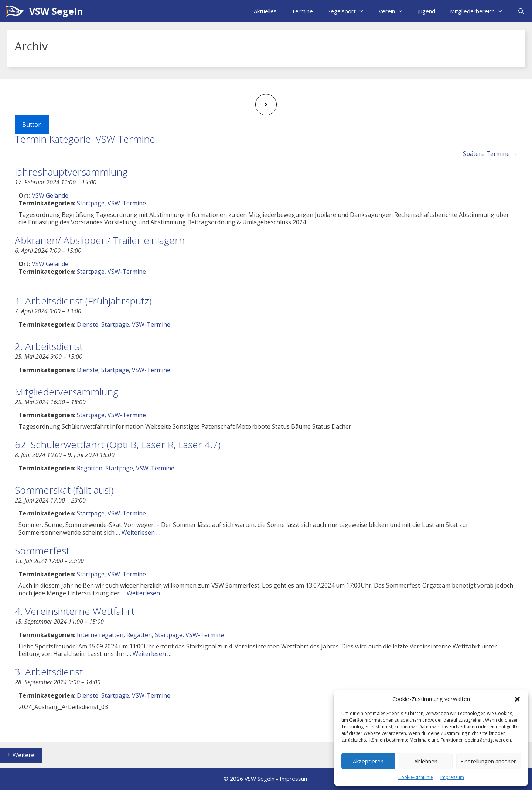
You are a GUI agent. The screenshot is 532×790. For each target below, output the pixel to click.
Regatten (90, 468)
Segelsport (349, 11)
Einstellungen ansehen (489, 761)
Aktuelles (265, 11)
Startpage (91, 203)
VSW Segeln (56, 11)
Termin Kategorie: (85, 139)
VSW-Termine (127, 203)
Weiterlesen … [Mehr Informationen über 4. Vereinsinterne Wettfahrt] (152, 654)
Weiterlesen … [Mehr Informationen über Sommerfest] (146, 593)
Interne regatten (100, 635)
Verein (395, 11)
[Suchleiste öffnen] (521, 11)
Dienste (88, 324)
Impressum (452, 777)
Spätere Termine (490, 154)
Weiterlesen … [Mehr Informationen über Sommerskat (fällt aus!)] (141, 532)
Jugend (427, 11)
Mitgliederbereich (480, 11)
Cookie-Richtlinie (416, 777)
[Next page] (266, 105)
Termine (302, 11)
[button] (517, 699)
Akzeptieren (368, 761)
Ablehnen (426, 761)
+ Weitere (21, 755)
